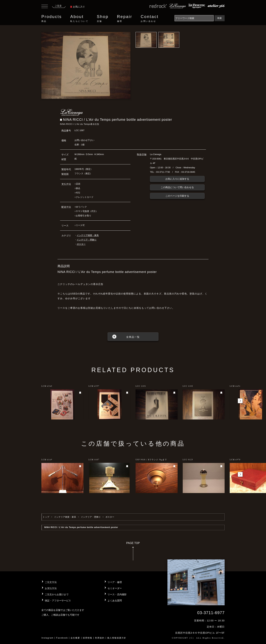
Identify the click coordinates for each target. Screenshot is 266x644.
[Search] (194, 18)
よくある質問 (115, 601)
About (79, 19)
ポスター (81, 244)
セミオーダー (115, 588)
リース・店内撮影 (117, 594)
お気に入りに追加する (177, 179)
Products (52, 19)
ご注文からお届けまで (57, 594)
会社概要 (75, 638)
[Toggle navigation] (45, 7)
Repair (125, 19)
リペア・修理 (115, 582)
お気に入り (78, 7)
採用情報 (88, 638)
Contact (150, 19)
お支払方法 (51, 588)
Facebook (62, 638)
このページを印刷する (177, 196)
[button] (240, 401)
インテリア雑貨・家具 (88, 235)
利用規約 (100, 638)
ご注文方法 (51, 582)
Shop (103, 19)
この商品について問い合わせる (177, 187)
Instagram (47, 638)
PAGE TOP (133, 552)
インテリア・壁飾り (87, 240)
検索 (220, 18)
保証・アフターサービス (58, 601)
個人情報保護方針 (117, 638)
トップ (46, 517)
